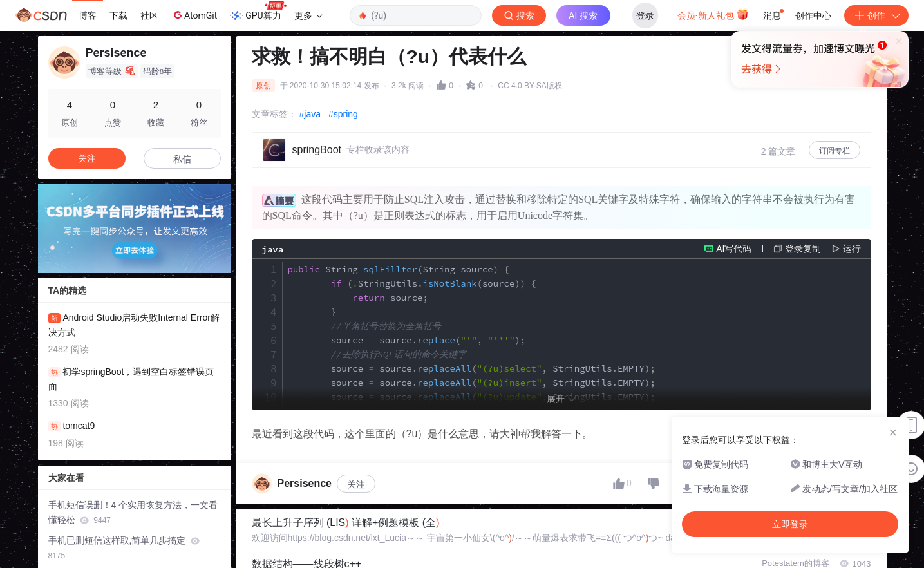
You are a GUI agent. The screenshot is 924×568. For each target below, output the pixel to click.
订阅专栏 (834, 151)
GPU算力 (258, 12)
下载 (118, 15)
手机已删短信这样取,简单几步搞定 (124, 548)
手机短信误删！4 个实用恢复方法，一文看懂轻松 (133, 512)
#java (310, 114)
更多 (308, 15)
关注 (356, 543)
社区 (149, 15)
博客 (88, 15)
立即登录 (550, 122)
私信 (182, 159)
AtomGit (194, 15)
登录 (645, 15)
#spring (343, 114)
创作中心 (813, 15)
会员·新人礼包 (713, 14)
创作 (876, 15)
